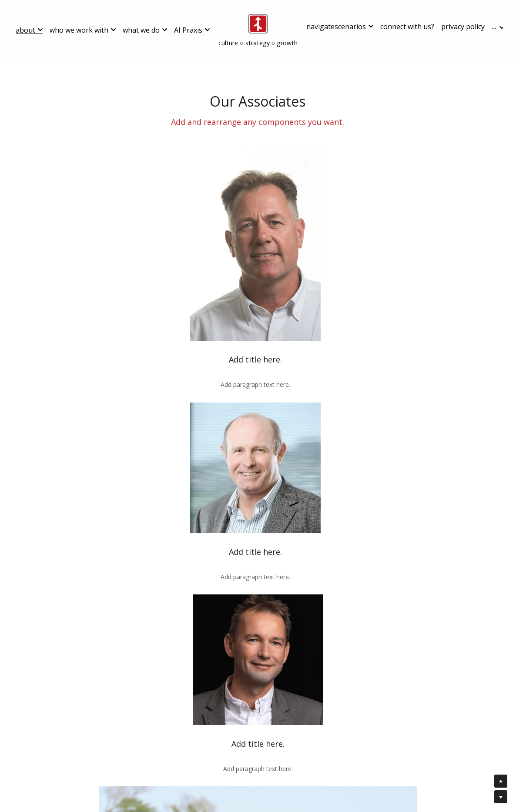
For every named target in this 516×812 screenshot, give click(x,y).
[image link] (258, 23)
